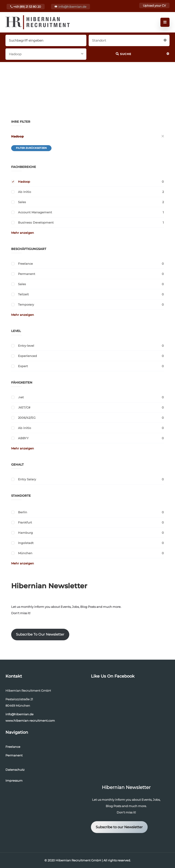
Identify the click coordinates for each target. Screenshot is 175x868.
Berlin (23, 512)
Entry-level (26, 346)
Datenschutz (15, 770)
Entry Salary (27, 479)
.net (21, 397)
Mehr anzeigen (23, 233)
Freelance (25, 264)
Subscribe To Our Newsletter (40, 634)
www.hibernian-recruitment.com (30, 721)
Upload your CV (154, 5)
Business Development (36, 222)
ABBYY (23, 438)
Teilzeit (23, 294)
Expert (23, 366)
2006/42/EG (27, 418)
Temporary (26, 304)
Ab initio (24, 428)
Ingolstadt (26, 543)
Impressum (14, 781)
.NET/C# (24, 407)
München (25, 553)
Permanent (27, 274)
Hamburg (25, 533)
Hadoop (17, 136)
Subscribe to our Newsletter (119, 827)
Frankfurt (25, 522)
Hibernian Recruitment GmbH (78, 860)
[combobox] (129, 40)
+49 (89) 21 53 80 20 (26, 7)
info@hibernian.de (72, 7)
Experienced (27, 356)
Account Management (35, 212)
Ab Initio (24, 192)
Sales (22, 202)
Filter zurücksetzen (31, 148)
